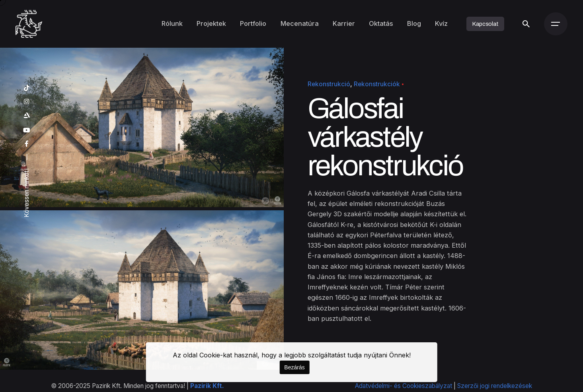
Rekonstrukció (329, 84)
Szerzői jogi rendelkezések (495, 386)
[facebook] (26, 144)
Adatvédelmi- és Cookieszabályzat (404, 386)
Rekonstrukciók (377, 84)
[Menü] (556, 24)
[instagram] (26, 102)
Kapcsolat (485, 24)
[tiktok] (26, 88)
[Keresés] (526, 24)
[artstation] (26, 116)
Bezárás (294, 367)
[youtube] (26, 130)
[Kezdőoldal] (29, 24)
